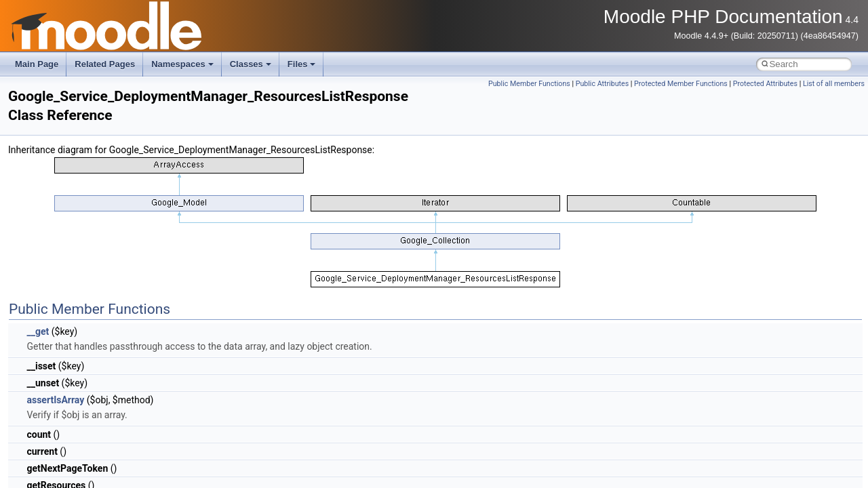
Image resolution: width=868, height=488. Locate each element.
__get (38, 331)
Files (302, 64)
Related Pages (105, 64)
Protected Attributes (765, 84)
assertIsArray (55, 400)
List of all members (834, 84)
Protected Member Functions (681, 84)
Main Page (37, 64)
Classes (251, 64)
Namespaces (182, 64)
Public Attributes (603, 84)
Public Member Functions (529, 84)
